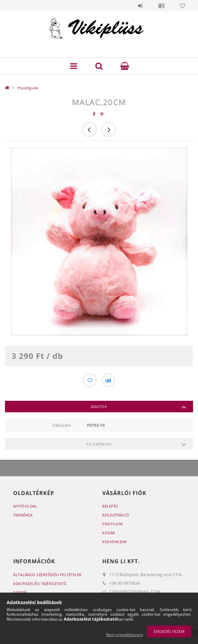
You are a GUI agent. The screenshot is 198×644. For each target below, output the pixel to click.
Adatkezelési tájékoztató (40, 584)
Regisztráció (116, 515)
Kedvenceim (114, 542)
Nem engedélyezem (124, 635)
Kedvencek (182, 6)
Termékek (23, 515)
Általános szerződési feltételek (48, 575)
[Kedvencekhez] (90, 380)
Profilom (112, 524)
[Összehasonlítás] (108, 380)
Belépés (140, 6)
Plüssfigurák (28, 88)
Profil (161, 6)
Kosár (109, 533)
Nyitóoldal (25, 506)
